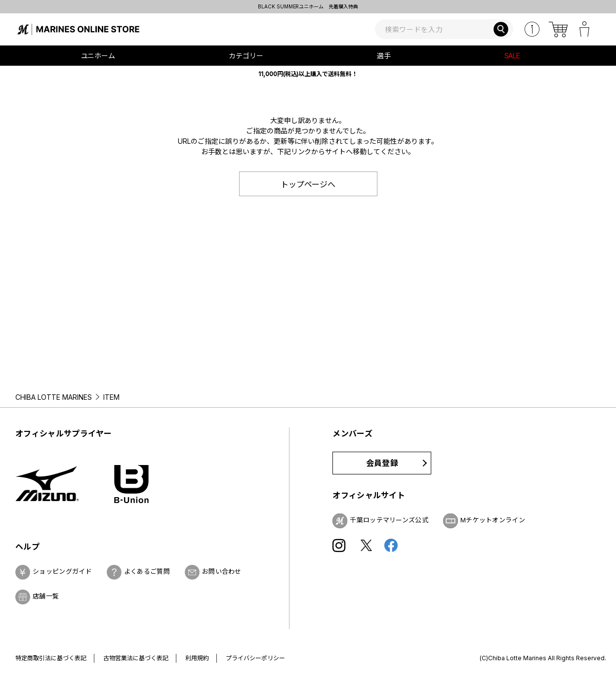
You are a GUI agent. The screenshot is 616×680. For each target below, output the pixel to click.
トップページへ (308, 184)
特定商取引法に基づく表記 (51, 658)
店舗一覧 (46, 596)
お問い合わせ (222, 571)
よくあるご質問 (147, 571)
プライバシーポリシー (255, 658)
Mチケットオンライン (493, 520)
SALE (513, 56)
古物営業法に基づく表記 (136, 658)
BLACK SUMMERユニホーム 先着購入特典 (308, 6)
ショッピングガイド (62, 571)
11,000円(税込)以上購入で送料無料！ (308, 74)
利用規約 (197, 658)
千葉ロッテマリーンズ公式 (389, 520)
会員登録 (382, 463)
